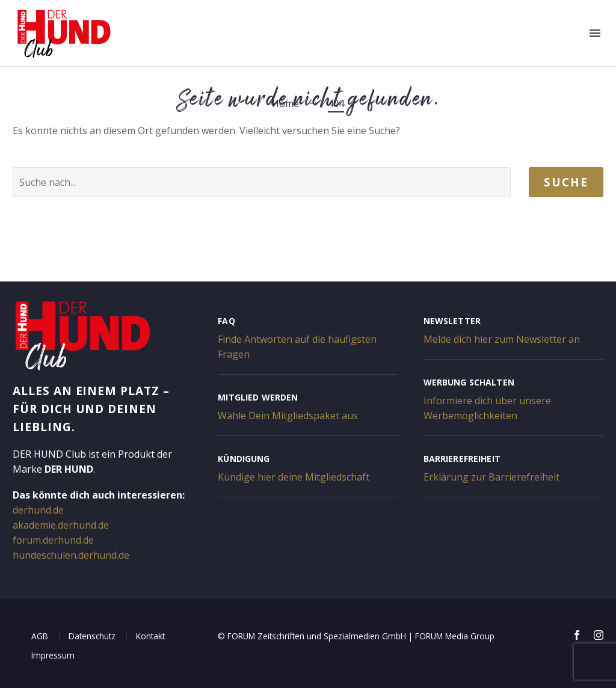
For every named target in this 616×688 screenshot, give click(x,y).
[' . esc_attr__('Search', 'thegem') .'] (262, 182)
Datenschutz (92, 636)
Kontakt (150, 636)
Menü (595, 33)
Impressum (53, 655)
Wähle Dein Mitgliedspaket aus (288, 416)
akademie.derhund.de (61, 525)
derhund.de (38, 510)
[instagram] (599, 635)
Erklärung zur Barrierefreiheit (491, 477)
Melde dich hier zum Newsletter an (502, 339)
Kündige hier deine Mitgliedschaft (294, 477)
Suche (566, 182)
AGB (40, 636)
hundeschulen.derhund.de (71, 555)
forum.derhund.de (53, 540)
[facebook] (577, 635)
